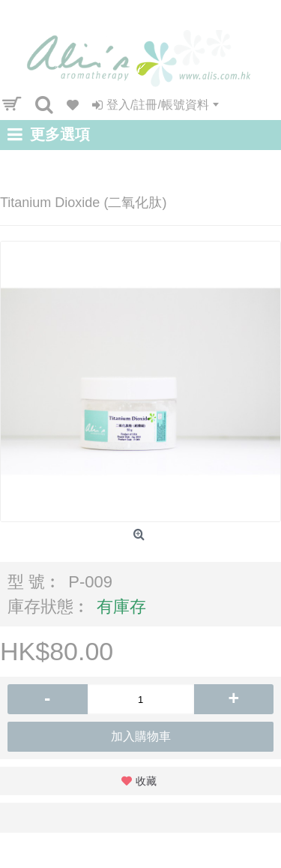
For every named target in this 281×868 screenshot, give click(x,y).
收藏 (146, 781)
